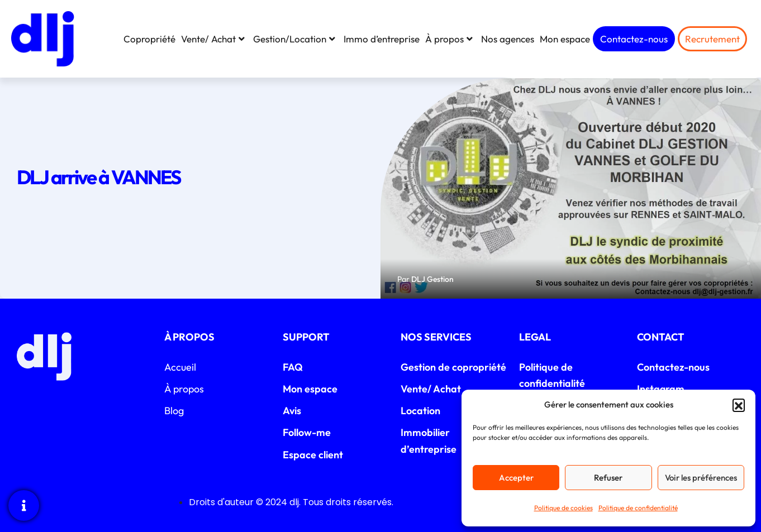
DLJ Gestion (432, 279)
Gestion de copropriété (453, 367)
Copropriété (149, 39)
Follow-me (307, 432)
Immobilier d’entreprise (429, 440)
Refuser (608, 478)
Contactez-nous (634, 39)
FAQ (293, 367)
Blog (174, 411)
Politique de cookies (563, 508)
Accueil (180, 367)
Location (420, 411)
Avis (292, 411)
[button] (739, 405)
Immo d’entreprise (382, 39)
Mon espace (565, 39)
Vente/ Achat (214, 39)
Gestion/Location (296, 39)
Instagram (661, 389)
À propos (450, 39)
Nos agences (508, 39)
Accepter (516, 478)
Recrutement (712, 39)
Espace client (313, 455)
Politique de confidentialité (638, 508)
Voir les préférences (701, 478)
